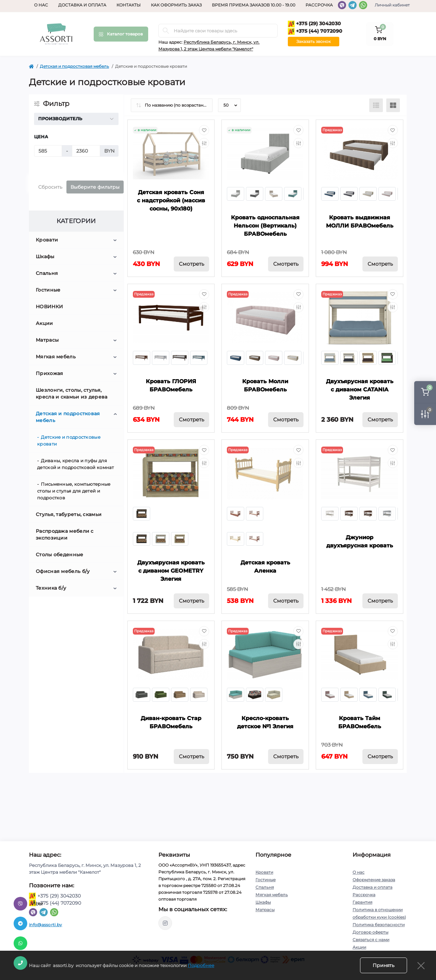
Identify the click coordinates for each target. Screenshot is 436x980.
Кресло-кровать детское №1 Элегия (265, 722)
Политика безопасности (379, 925)
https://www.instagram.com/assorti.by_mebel (165, 923)
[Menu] (121, 34)
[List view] (376, 105)
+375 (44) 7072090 (315, 32)
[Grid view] (393, 105)
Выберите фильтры (95, 187)
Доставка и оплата (82, 5)
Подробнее (201, 965)
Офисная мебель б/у (63, 571)
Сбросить (50, 187)
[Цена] (48, 151)
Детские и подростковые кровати (69, 440)
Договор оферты (370, 932)
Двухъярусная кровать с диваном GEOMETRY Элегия (171, 571)
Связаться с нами (371, 940)
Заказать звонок (314, 41)
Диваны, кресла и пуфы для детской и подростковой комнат (76, 464)
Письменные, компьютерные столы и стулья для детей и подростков (74, 491)
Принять (384, 965)
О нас (41, 5)
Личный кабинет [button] (392, 5)
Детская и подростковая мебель (74, 66)
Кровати (47, 240)
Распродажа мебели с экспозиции (65, 534)
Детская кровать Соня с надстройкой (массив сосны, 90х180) (171, 200)
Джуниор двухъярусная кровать (360, 541)
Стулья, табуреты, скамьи (69, 514)
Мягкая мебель (56, 357)
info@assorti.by (46, 925)
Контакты (129, 5)
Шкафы (45, 256)
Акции (44, 323)
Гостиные (48, 290)
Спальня (47, 273)
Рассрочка (319, 5)
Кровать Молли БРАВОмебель (265, 385)
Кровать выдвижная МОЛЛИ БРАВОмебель (360, 222)
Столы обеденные (60, 555)
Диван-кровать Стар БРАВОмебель (171, 722)
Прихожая (49, 373)
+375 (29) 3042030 (314, 24)
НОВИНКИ (49, 307)
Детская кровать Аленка (265, 567)
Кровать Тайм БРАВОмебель (360, 722)
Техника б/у (51, 588)
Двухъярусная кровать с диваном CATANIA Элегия (360, 390)
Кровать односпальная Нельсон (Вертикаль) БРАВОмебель (265, 226)
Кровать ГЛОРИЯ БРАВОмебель (171, 385)
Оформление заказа (374, 880)
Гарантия (362, 902)
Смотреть (191, 264)
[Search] (166, 31)
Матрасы (47, 340)
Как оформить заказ (176, 5)
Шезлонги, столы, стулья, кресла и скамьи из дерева (72, 393)
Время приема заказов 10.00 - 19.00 (254, 5)
